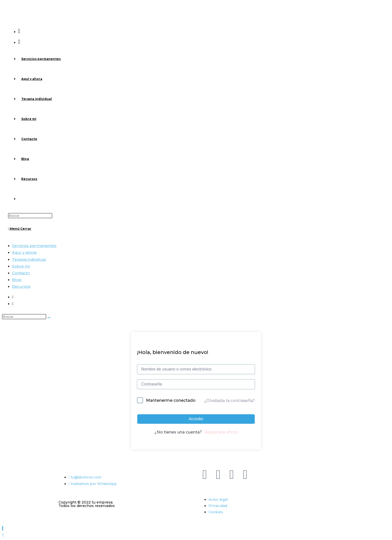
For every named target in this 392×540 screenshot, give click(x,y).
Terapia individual (29, 259)
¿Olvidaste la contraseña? (229, 401)
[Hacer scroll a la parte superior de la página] (3, 528)
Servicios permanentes (34, 246)
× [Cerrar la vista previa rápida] (3, 534)
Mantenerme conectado (171, 400)
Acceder (196, 419)
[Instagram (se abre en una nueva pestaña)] (19, 42)
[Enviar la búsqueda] (49, 318)
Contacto (21, 273)
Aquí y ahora (24, 252)
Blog (17, 280)
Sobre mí (21, 266)
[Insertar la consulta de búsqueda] (30, 216)
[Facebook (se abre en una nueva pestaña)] (19, 31)
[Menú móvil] (20, 229)
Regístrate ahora (221, 432)
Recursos (21, 286)
